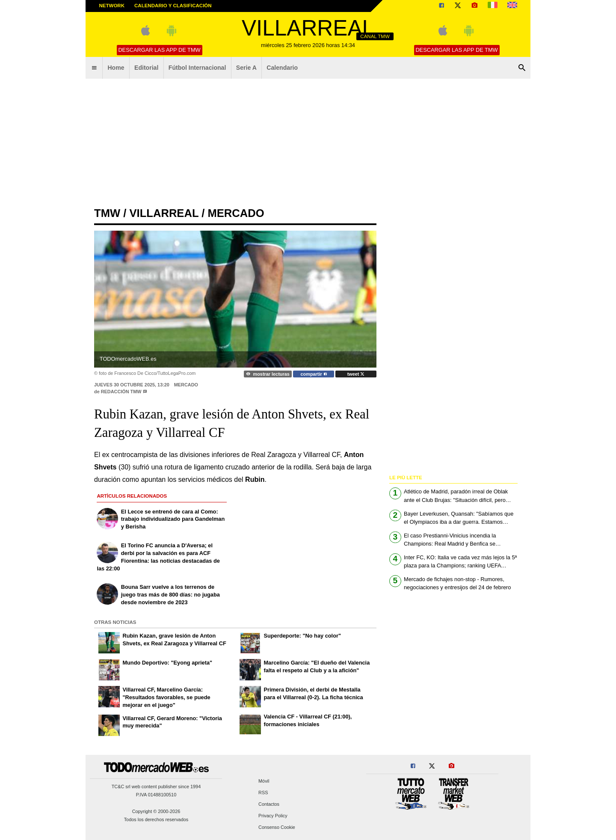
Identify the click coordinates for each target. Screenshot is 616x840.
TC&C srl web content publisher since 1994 (156, 787)
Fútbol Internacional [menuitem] (197, 68)
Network (112, 6)
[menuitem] (94, 68)
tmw (107, 213)
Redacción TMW (121, 392)
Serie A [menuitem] (246, 68)
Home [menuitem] (116, 68)
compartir (314, 374)
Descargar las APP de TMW (159, 50)
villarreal (164, 213)
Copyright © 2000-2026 (156, 811)
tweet (356, 374)
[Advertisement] (308, 143)
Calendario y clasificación (173, 6)
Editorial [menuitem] (146, 68)
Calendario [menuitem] (282, 68)
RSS (263, 793)
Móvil (264, 781)
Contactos (269, 804)
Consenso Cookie (277, 828)
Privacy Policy (273, 816)
